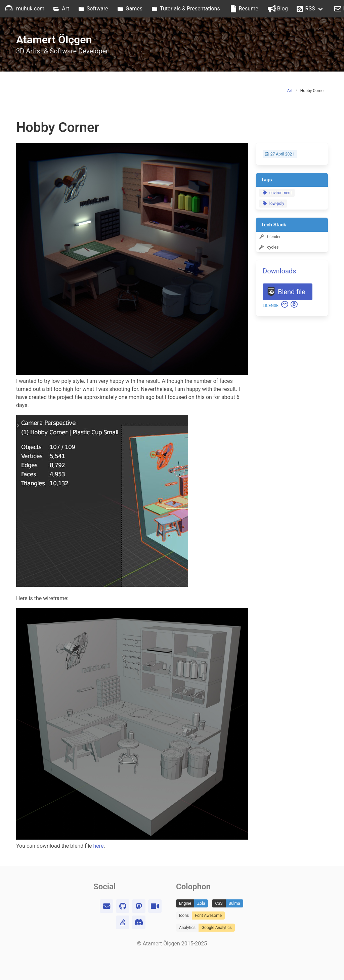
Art (290, 91)
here (99, 846)
